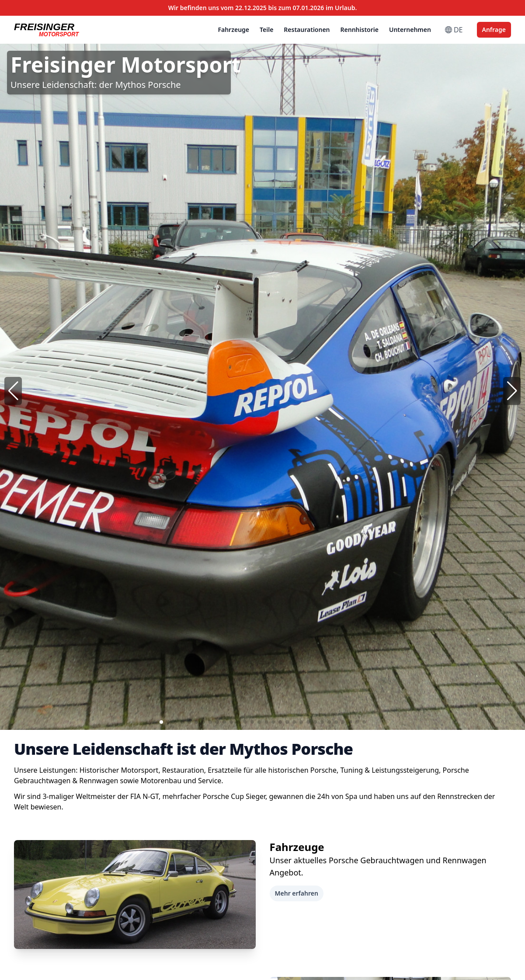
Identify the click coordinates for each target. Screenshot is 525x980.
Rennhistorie (360, 30)
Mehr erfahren (297, 893)
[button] (512, 391)
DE (454, 30)
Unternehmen (410, 30)
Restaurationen (307, 30)
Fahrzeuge (233, 30)
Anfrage (494, 30)
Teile (266, 30)
